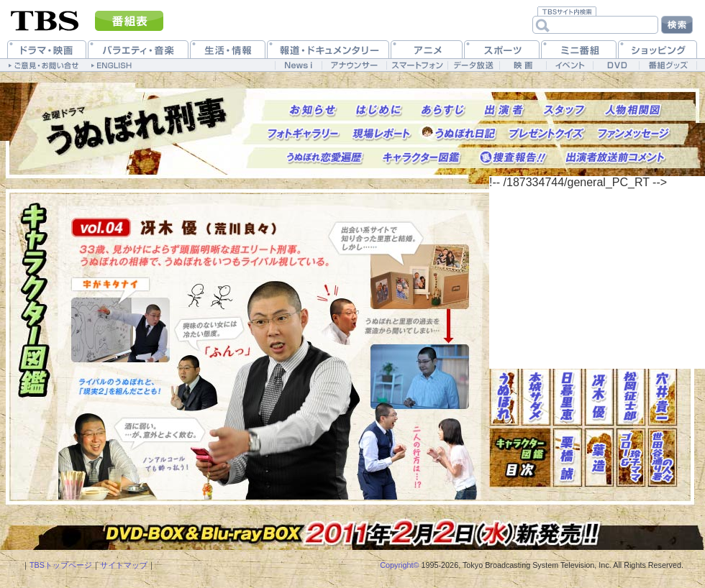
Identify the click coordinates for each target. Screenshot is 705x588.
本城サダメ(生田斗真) (536, 396)
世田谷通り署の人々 (663, 458)
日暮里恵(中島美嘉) (568, 396)
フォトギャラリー (304, 134)
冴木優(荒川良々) (599, 396)
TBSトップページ (61, 565)
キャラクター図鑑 (422, 158)
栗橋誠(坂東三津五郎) (568, 458)
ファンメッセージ (634, 134)
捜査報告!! (513, 158)
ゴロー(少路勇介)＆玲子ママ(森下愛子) (631, 458)
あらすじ (443, 110)
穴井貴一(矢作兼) (663, 396)
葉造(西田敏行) (599, 458)
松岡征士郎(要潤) (631, 396)
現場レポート (381, 134)
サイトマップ (124, 565)
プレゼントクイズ (547, 134)
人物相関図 (633, 110)
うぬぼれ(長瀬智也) (504, 396)
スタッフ (564, 110)
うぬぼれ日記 (465, 134)
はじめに (379, 110)
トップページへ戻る (137, 128)
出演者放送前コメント (615, 158)
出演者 (504, 110)
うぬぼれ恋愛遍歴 (325, 158)
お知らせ (313, 110)
